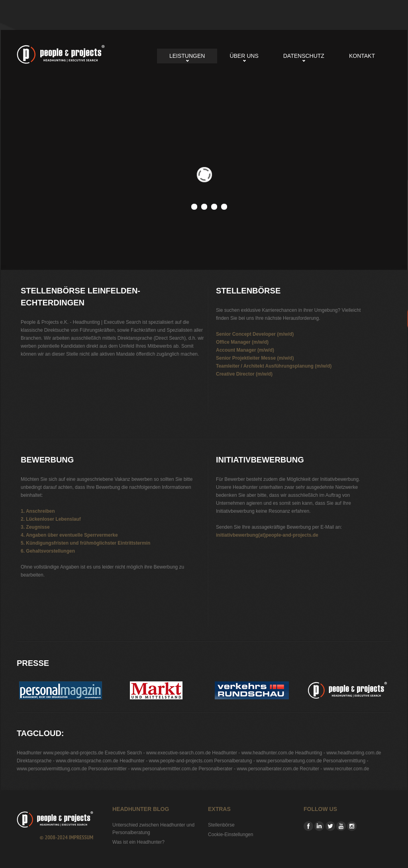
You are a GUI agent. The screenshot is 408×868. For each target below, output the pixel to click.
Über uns (244, 56)
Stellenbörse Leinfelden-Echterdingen (61, 54)
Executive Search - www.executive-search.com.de (158, 753)
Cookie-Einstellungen (230, 835)
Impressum (81, 837)
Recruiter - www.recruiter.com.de (334, 769)
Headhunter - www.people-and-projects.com (166, 761)
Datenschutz (304, 56)
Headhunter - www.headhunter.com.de (253, 753)
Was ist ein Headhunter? (138, 842)
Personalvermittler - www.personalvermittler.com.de (142, 769)
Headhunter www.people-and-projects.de (60, 753)
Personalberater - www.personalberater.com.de (248, 769)
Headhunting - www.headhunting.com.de (338, 753)
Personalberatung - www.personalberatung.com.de (268, 761)
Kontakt (362, 56)
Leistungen (187, 56)
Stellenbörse (221, 825)
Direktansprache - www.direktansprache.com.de (68, 761)
